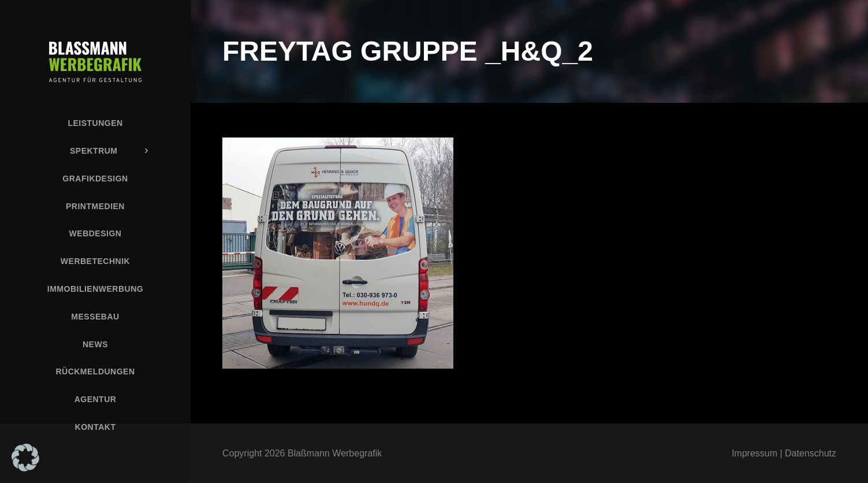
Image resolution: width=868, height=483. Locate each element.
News (95, 344)
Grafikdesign (95, 179)
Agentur (96, 399)
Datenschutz (811, 453)
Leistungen (95, 123)
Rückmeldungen (95, 371)
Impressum (755, 453)
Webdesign (96, 233)
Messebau (95, 317)
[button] (25, 458)
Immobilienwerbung (95, 289)
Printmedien (95, 206)
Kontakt (96, 427)
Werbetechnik (95, 261)
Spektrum (94, 151)
